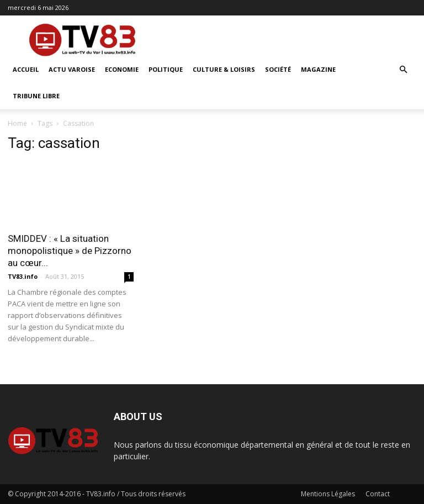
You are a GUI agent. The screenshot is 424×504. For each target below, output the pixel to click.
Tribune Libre (36, 96)
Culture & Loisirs (224, 69)
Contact (378, 494)
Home (17, 123)
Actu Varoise (72, 69)
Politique (166, 69)
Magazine (318, 69)
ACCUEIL (26, 69)
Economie (122, 69)
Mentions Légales (328, 494)
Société (278, 69)
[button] (403, 70)
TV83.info (23, 276)
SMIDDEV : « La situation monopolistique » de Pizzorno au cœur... (70, 251)
